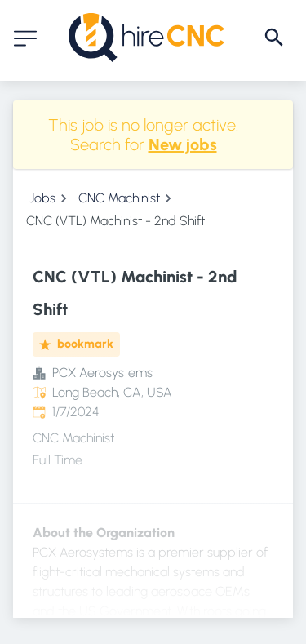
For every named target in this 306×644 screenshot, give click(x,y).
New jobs (183, 144)
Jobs (42, 198)
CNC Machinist (119, 198)
